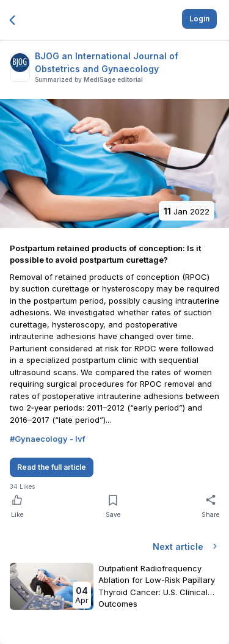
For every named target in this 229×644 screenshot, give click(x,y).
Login (199, 19)
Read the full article (52, 467)
